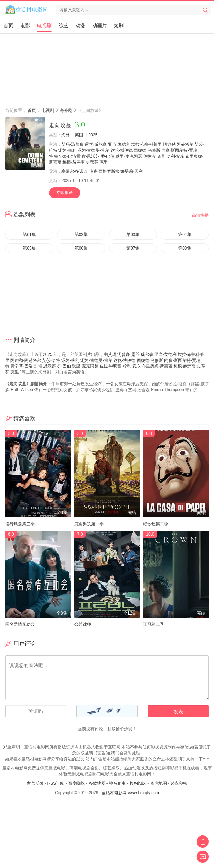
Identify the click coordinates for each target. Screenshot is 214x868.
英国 (79, 135)
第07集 (133, 248)
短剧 (119, 26)
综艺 (64, 26)
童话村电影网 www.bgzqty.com (130, 793)
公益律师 (83, 624)
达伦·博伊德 (122, 150)
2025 (93, 135)
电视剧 (44, 26)
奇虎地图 (158, 783)
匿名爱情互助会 (20, 624)
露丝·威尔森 (96, 144)
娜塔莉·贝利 (131, 171)
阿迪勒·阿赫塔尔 (178, 144)
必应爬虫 (179, 783)
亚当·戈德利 (119, 144)
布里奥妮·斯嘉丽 (157, 366)
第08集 (185, 248)
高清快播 (200, 215)
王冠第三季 (154, 624)
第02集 (81, 235)
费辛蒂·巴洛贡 (67, 156)
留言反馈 (35, 783)
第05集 (29, 248)
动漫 (80, 26)
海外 (66, 135)
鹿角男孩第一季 (89, 524)
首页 (8, 26)
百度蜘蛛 (76, 783)
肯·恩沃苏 (91, 156)
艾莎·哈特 (51, 360)
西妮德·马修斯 (147, 150)
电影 (25, 26)
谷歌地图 (97, 783)
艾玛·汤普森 (72, 144)
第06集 (81, 248)
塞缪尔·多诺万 (75, 171)
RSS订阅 (56, 783)
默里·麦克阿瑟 (129, 156)
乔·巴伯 (108, 156)
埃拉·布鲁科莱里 (146, 144)
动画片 (99, 26)
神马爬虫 (117, 783)
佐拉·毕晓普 (154, 156)
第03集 (133, 235)
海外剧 (66, 110)
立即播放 (65, 193)
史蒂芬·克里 (97, 162)
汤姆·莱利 (67, 150)
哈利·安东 (175, 156)
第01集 (29, 235)
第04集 (185, 235)
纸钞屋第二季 (156, 524)
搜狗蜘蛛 (138, 783)
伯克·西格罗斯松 (104, 171)
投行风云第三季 (20, 524)
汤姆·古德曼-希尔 (93, 150)
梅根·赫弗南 (73, 162)
